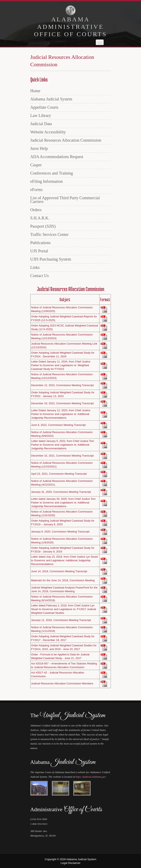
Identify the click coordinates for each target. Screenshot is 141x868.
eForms (37, 190)
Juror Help (39, 148)
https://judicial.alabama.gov (91, 777)
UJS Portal (39, 251)
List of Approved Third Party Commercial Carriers (65, 200)
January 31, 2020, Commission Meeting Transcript (61, 492)
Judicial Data (41, 124)
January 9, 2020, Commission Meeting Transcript (60, 532)
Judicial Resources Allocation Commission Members (62, 683)
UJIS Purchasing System (51, 259)
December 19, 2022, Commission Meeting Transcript (62, 403)
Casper (36, 165)
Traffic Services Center (50, 234)
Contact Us (40, 276)
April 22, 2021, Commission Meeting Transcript (59, 474)
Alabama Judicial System (51, 99)
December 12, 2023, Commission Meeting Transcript (62, 385)
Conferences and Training (52, 173)
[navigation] (100, 43)
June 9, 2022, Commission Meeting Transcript (58, 425)
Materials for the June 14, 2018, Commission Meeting (63, 580)
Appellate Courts (44, 107)
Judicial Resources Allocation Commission (66, 140)
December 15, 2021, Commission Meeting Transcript (62, 456)
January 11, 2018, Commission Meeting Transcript (61, 620)
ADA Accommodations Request (57, 157)
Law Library (41, 115)
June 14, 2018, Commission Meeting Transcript (59, 571)
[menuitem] (71, 91)
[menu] (71, 183)
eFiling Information (47, 181)
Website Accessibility (48, 132)
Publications (41, 243)
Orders (36, 210)
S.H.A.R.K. (40, 218)
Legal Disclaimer (70, 863)
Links (35, 267)
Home (35, 91)
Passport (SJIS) (43, 226)
